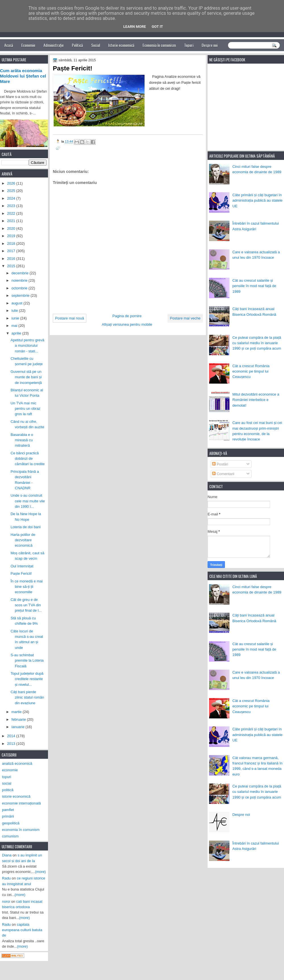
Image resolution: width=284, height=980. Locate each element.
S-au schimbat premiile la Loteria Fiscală (27, 661)
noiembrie (20, 280)
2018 (12, 244)
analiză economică (17, 763)
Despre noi (210, 45)
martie (17, 712)
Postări (220, 464)
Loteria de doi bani (26, 527)
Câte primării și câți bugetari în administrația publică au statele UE (257, 200)
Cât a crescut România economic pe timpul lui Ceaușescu (251, 371)
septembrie (21, 295)
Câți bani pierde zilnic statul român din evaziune (27, 697)
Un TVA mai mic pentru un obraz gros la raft (25, 409)
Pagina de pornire (127, 316)
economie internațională (21, 803)
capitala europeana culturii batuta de (22, 930)
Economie (28, 45)
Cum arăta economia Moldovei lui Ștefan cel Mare (23, 76)
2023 (12, 206)
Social (96, 45)
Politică (77, 45)
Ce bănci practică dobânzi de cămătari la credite (28, 459)
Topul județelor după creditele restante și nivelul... (27, 679)
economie (10, 770)
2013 (12, 744)
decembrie (20, 273)
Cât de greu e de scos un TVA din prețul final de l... (26, 605)
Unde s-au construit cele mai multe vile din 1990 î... (28, 501)
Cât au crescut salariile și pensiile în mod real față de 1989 (254, 286)
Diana (7, 855)
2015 (12, 266)
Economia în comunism (159, 45)
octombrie (20, 288)
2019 (12, 236)
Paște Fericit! (21, 573)
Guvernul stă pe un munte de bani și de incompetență (26, 377)
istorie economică (16, 796)
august (17, 303)
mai (15, 326)
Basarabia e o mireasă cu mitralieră (22, 440)
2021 (12, 221)
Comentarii (223, 474)
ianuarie (18, 727)
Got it (157, 27)
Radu (6, 878)
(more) (41, 872)
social (7, 783)
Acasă (9, 45)
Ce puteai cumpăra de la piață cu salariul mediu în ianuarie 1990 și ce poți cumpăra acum (257, 343)
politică (8, 790)
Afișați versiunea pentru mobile (127, 324)
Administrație (54, 45)
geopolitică (11, 823)
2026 (12, 183)
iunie (16, 318)
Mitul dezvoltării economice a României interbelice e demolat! (256, 400)
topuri (7, 777)
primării (8, 816)
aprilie (17, 333)
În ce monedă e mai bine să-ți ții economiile (27, 587)
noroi (6, 901)
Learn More (135, 27)
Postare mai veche (185, 318)
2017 (12, 251)
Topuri (189, 45)
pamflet (8, 810)
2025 (12, 191)
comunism (10, 836)
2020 (12, 228)
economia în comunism (21, 830)
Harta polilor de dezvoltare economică (23, 540)
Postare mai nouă (70, 318)
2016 (12, 259)
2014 (12, 736)
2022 (12, 213)
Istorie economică (121, 45)
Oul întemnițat (22, 566)
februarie (19, 719)
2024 (12, 198)
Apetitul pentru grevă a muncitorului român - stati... (27, 346)
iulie (15, 311)
